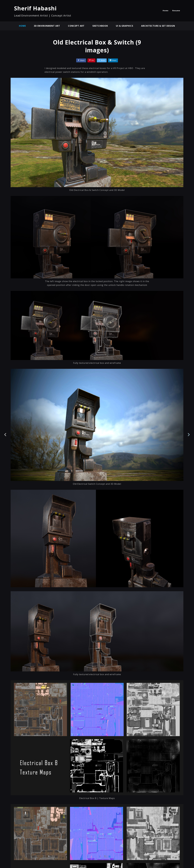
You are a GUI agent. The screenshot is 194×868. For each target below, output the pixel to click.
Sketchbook (100, 26)
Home (166, 11)
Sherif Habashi (35, 8)
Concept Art (76, 26)
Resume (176, 11)
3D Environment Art (47, 26)
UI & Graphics (125, 26)
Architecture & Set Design (158, 26)
